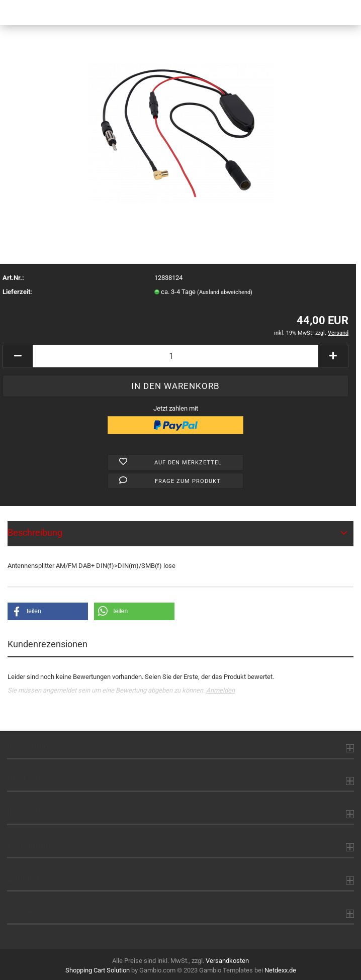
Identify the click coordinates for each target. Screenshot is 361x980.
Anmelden (220, 690)
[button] (48, 611)
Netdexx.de (280, 970)
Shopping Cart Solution (98, 970)
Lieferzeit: (17, 292)
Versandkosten (227, 961)
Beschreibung (35, 532)
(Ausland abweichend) (225, 292)
